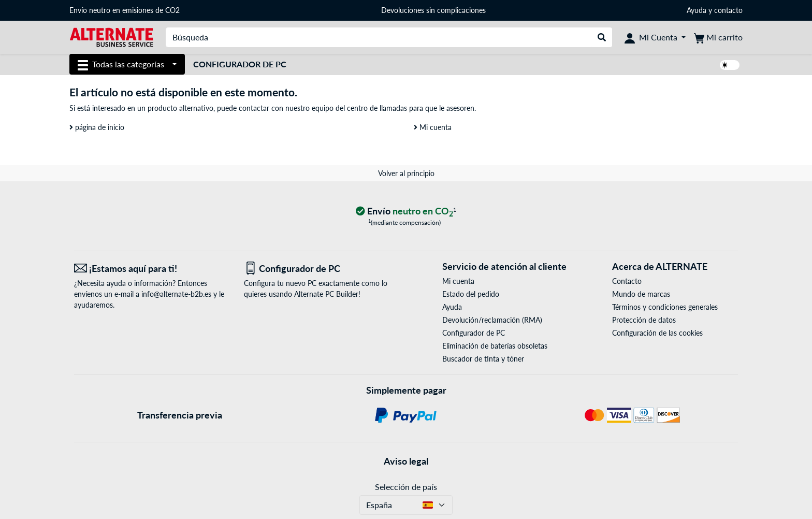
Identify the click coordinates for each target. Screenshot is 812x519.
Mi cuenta (433, 127)
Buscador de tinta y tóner (483, 359)
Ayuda (697, 10)
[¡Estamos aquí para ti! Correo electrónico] (151, 269)
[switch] (730, 65)
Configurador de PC (240, 64)
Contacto (627, 281)
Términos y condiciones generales (665, 307)
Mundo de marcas (641, 294)
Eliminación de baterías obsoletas (495, 346)
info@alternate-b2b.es (176, 294)
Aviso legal (406, 461)
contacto (728, 10)
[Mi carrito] (718, 37)
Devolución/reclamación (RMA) (492, 320)
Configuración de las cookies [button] (657, 333)
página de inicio (97, 127)
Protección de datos (644, 320)
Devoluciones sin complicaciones (433, 10)
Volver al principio (406, 173)
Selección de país (406, 487)
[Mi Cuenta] (655, 37)
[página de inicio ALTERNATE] (111, 37)
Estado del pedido (471, 294)
